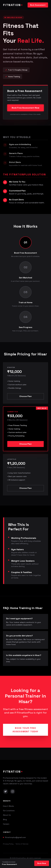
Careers (6, 824)
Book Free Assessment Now (26, 108)
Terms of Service (22, 844)
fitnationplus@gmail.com (15, 837)
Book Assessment (38, 5)
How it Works (8, 806)
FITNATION (13, 5)
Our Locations (9, 811)
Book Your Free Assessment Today (26, 730)
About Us (7, 815)
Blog (5, 819)
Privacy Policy (8, 844)
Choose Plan (26, 396)
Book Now (42, 863)
